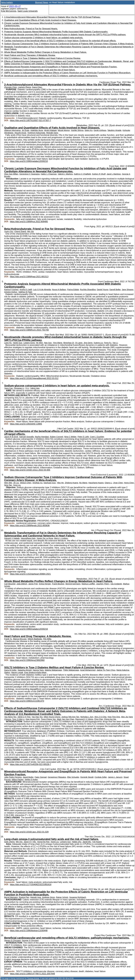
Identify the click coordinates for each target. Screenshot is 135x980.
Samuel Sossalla (26, 437)
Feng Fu (108, 343)
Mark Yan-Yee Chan (66, 719)
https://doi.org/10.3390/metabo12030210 (29, 161)
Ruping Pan (24, 897)
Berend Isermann (73, 584)
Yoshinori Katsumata (36, 133)
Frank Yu (8, 639)
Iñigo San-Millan (11, 174)
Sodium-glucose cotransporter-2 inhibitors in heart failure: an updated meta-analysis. (44, 38)
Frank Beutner (58, 584)
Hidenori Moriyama (12, 130)
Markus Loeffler (88, 584)
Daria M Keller (10, 670)
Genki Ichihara (100, 130)
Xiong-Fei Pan (43, 842)
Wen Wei (8, 483)
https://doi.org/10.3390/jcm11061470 (27, 701)
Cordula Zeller (101, 777)
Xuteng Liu (98, 343)
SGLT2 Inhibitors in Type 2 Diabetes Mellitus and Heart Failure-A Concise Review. (42, 58)
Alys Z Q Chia (100, 717)
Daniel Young (103, 290)
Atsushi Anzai (20, 133)
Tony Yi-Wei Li (18, 719)
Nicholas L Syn (87, 717)
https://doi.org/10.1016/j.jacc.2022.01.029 (29, 832)
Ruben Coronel (56, 437)
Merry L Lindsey (61, 538)
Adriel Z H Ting (24, 717)
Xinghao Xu (37, 483)
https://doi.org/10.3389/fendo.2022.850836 (30, 526)
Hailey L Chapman (49, 174)
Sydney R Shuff (99, 174)
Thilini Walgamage (71, 670)
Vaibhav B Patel (25, 292)
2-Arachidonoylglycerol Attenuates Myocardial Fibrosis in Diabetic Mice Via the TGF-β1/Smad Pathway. (52, 17)
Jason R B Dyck (11, 437)
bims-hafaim (7, 2)
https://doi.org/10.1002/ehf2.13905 (26, 424)
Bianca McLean (20, 639)
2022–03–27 (15, 6)
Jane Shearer (128, 290)
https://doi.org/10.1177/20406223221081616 (31, 885)
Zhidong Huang (72, 483)
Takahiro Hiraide (114, 130)
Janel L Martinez (114, 174)
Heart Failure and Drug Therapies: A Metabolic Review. (30, 55)
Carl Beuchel (10, 584)
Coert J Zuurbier (97, 437)
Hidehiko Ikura (37, 130)
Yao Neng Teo (10, 717)
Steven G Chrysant (12, 940)
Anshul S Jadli (26, 290)
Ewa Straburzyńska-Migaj (35, 672)
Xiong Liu (55, 842)
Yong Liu (17, 485)
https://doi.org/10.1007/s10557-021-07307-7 (30, 120)
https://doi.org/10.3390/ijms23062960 (27, 660)
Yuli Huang (97, 842)
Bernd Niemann (11, 897)
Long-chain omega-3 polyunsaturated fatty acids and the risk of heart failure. (40, 70)
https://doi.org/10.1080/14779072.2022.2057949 (32, 974)
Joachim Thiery (103, 584)
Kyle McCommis (9, 11)
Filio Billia (47, 639)
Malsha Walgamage (53, 670)
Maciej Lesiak (17, 672)
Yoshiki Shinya (77, 130)
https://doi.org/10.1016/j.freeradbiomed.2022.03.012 (34, 378)
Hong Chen (129, 483)
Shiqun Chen (26, 483)
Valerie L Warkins (65, 174)
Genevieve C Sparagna (29, 174)
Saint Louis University (28, 11)
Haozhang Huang (96, 483)
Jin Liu (16, 483)
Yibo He (60, 483)
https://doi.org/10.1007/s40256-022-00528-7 (30, 764)
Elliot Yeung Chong (52, 717)
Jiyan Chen (118, 483)
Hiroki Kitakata (50, 130)
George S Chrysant (30, 940)
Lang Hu (8, 343)
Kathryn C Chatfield (82, 174)
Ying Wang (58, 343)
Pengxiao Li (19, 388)
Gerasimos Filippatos (57, 777)
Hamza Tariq (38, 670)
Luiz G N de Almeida (42, 290)
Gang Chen (37, 87)
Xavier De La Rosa (45, 538)
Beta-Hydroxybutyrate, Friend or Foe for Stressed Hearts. (31, 29)
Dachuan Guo (50, 483)
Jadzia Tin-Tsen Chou (106, 670)
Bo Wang (83, 483)
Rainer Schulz (62, 897)
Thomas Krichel (33, 978)
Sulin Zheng (9, 842)
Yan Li (115, 343)
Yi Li (27, 388)
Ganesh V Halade (12, 538)
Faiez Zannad (41, 777)
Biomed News (42, 2)
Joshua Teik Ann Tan (70, 717)
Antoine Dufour (11, 292)
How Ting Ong (114, 717)
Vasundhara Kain (28, 538)
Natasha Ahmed (25, 670)
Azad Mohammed (88, 670)
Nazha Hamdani (42, 437)
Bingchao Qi (69, 343)
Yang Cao (9, 388)
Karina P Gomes (11, 290)
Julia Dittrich (22, 584)
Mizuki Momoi (64, 130)
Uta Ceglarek (116, 584)
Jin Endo (26, 130)
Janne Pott (33, 584)
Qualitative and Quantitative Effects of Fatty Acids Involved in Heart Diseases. (40, 20)
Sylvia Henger (45, 584)
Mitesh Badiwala (35, 639)
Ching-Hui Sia (110, 719)
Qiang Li (108, 483)
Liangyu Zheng (25, 87)
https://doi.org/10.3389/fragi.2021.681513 (29, 277)
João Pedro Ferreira (13, 777)
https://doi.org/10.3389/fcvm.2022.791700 (29, 330)
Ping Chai (98, 719)
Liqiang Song (29, 343)
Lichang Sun (65, 842)
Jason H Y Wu (30, 842)
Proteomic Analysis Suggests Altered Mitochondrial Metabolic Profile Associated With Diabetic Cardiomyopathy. (56, 32)
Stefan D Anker (31, 780)
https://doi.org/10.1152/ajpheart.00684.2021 (30, 574)
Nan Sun (48, 343)
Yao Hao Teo (37, 717)
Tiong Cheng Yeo (48, 719)
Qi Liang (79, 343)
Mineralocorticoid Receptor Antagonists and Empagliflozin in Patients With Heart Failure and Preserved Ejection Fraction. (61, 67)
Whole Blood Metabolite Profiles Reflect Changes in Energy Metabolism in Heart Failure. (45, 52)
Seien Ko (88, 130)
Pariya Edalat (73, 290)
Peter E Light (83, 437)
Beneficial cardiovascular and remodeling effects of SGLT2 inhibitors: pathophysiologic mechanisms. (51, 76)
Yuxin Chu (9, 231)
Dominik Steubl (87, 777)
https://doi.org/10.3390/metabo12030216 (29, 629)
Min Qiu (19, 842)
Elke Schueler (73, 777)
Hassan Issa (36, 897)
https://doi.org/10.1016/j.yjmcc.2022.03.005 (30, 470)
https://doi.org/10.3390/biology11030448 (29, 931)
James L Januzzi (115, 777)
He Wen (39, 343)
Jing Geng (88, 343)
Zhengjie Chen (11, 87)
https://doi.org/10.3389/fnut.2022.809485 (29, 222)
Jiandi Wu (87, 842)
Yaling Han (35, 388)
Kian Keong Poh (33, 719)
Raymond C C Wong (84, 719)
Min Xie (30, 231)
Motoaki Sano (52, 133)
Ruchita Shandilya (88, 290)
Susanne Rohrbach (78, 897)
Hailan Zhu (77, 842)
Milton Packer (18, 780)
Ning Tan (8, 485)
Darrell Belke (115, 290)
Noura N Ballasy (59, 290)
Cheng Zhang (20, 231)
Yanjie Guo (18, 343)
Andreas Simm (48, 897)
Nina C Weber (70, 437)
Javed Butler (28, 777)
